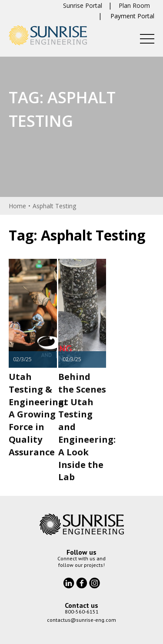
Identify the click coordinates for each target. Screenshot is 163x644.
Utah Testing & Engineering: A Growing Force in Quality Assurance (37, 414)
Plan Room (134, 5)
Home (17, 206)
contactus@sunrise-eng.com (81, 620)
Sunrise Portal (83, 5)
